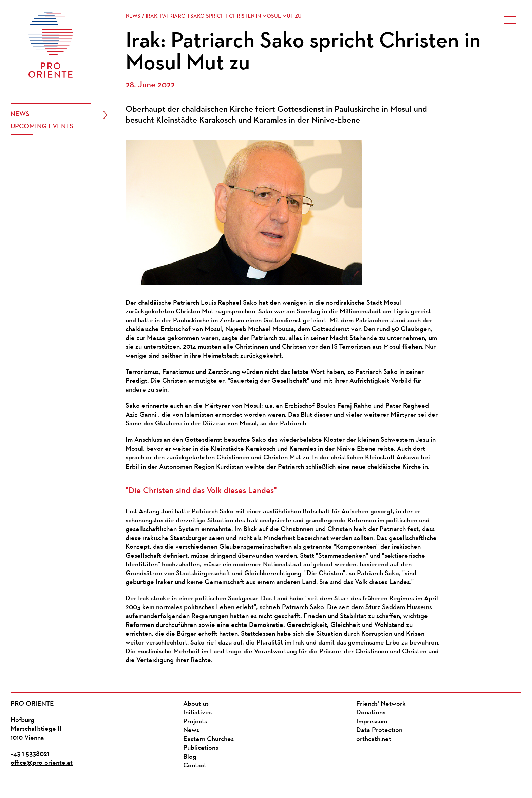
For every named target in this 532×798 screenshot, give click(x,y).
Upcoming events (42, 127)
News (20, 114)
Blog (190, 757)
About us (196, 704)
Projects (195, 722)
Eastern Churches (208, 739)
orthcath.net (374, 739)
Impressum (372, 722)
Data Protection (379, 730)
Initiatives (197, 713)
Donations (371, 713)
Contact (195, 766)
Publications (201, 748)
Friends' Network (381, 704)
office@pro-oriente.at (42, 763)
